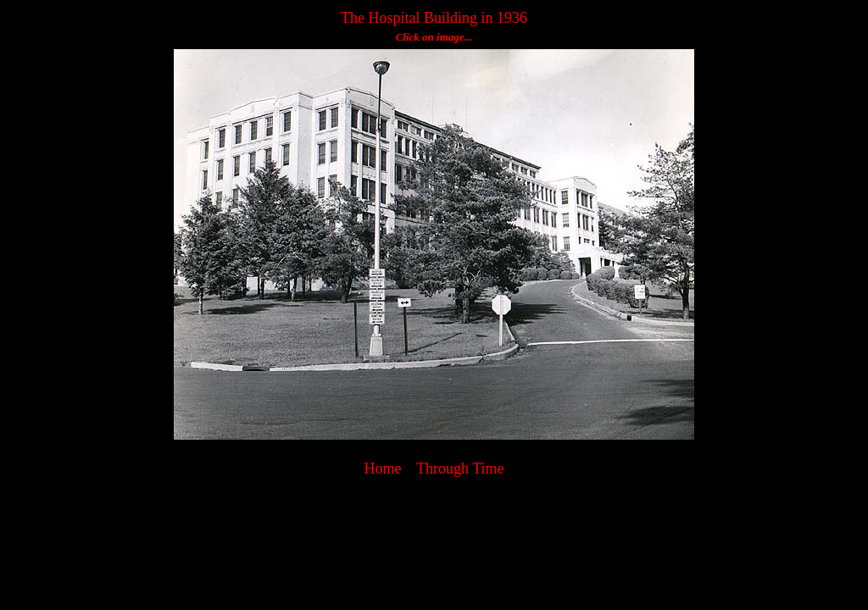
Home (382, 469)
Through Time (460, 469)
